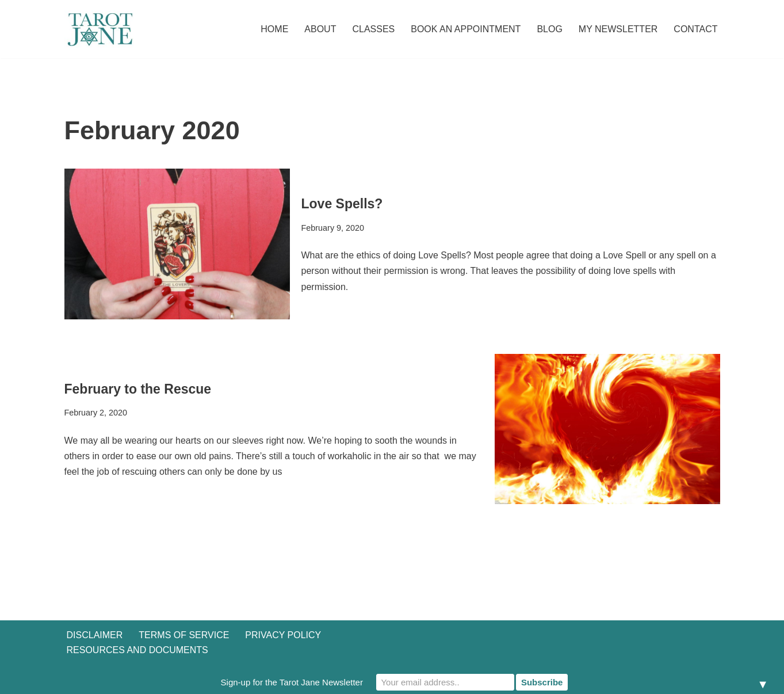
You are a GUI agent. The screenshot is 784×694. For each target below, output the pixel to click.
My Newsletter (618, 29)
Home (274, 29)
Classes (373, 29)
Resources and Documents (137, 650)
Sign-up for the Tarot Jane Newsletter (292, 682)
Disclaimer (95, 635)
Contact (695, 29)
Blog (549, 29)
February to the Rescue (138, 389)
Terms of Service (184, 635)
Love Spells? (342, 204)
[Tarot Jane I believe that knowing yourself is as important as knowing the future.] (99, 29)
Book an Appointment (466, 29)
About (320, 29)
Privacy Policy (283, 635)
